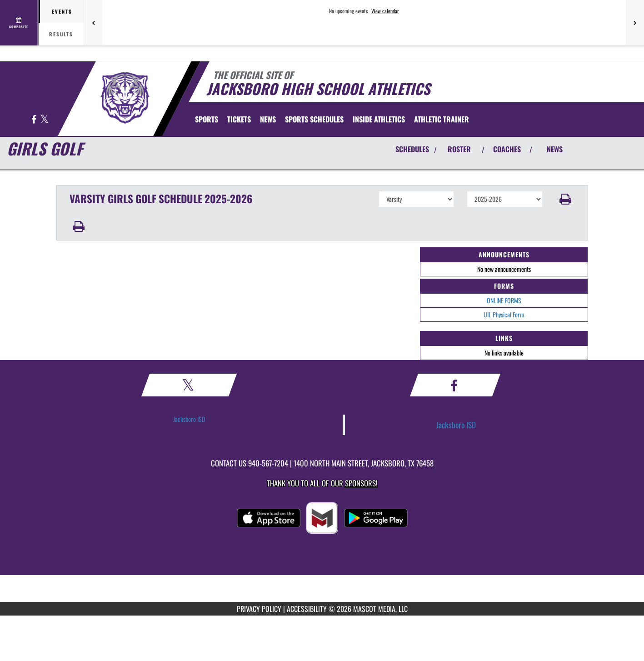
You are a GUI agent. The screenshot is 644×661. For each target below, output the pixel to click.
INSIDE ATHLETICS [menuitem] (379, 119)
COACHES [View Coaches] (507, 149)
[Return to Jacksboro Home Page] (125, 98)
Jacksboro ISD (189, 419)
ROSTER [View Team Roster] (459, 149)
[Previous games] (93, 23)
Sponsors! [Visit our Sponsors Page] (361, 483)
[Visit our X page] (44, 120)
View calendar (385, 11)
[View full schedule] (19, 23)
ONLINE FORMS (504, 300)
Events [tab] (62, 11)
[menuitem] (239, 119)
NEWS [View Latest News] (555, 149)
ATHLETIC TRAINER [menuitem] (442, 119)
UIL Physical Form (504, 314)
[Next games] (635, 23)
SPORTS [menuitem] (207, 119)
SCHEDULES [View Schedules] (412, 149)
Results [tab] (61, 34)
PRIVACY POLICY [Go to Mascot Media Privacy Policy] (259, 609)
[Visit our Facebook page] (35, 120)
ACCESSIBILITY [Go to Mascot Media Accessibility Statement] (307, 609)
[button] (565, 199)
